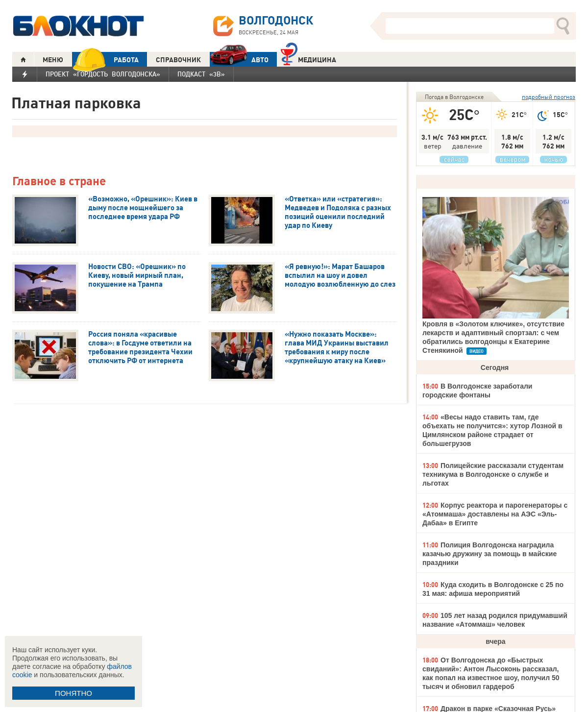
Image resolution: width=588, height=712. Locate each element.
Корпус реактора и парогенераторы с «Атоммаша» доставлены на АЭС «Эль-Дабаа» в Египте (495, 514)
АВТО (239, 60)
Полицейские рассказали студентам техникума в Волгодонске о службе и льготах (493, 474)
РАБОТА (105, 60)
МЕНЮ (53, 60)
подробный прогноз (549, 97)
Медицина (308, 59)
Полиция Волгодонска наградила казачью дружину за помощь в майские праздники (490, 554)
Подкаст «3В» (201, 74)
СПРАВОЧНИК (178, 60)
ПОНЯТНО (73, 693)
